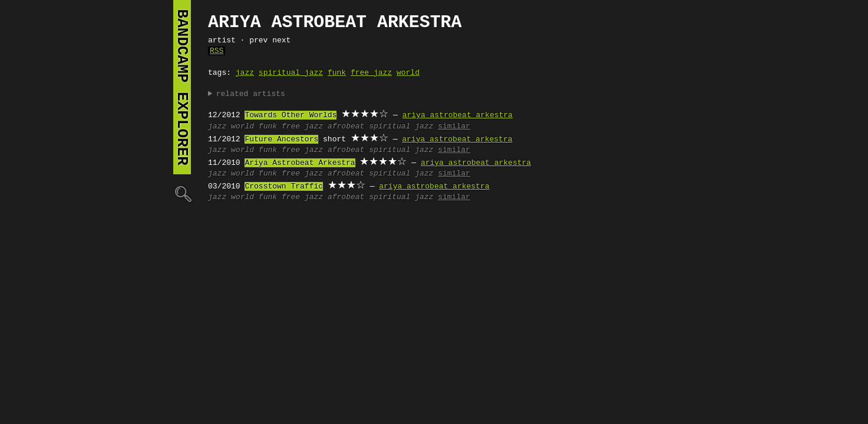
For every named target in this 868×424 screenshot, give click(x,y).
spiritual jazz (291, 73)
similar (454, 127)
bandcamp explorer (182, 87)
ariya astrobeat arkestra (458, 115)
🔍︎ (182, 193)
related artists (251, 94)
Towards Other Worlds (291, 115)
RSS (217, 51)
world (408, 73)
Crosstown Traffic (284, 187)
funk (337, 73)
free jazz (371, 73)
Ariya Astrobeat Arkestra (300, 163)
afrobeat (346, 127)
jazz (245, 73)
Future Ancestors (281, 140)
